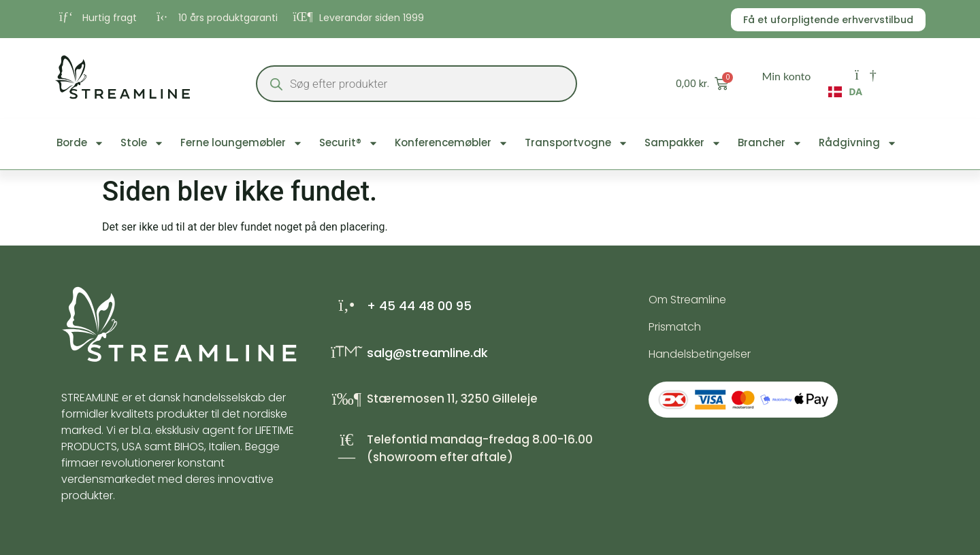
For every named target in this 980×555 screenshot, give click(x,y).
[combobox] (845, 95)
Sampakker (683, 143)
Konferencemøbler (452, 143)
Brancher (770, 143)
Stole (142, 143)
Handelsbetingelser (700, 354)
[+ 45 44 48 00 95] (347, 305)
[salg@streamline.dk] (347, 352)
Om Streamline (687, 300)
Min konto (786, 76)
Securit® (349, 143)
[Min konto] (866, 75)
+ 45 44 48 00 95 (419, 306)
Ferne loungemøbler (242, 143)
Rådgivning (858, 143)
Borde (80, 143)
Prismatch (675, 327)
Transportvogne (576, 143)
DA (845, 92)
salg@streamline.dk (427, 353)
